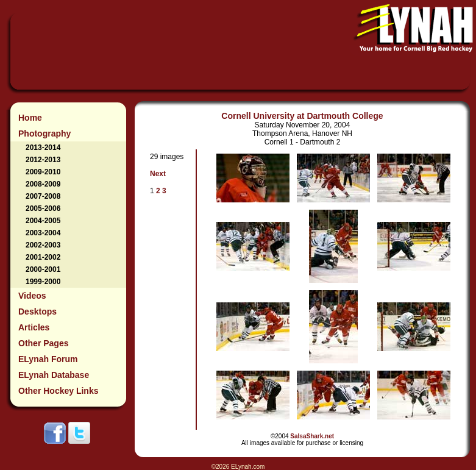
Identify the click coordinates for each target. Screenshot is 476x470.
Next (158, 174)
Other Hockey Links (59, 391)
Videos (32, 296)
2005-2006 (43, 208)
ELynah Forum (48, 359)
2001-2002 (43, 257)
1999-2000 (43, 282)
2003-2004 (43, 233)
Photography (44, 134)
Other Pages (43, 343)
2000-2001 (43, 269)
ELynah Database (54, 375)
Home (30, 118)
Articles (34, 327)
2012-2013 (43, 160)
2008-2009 (43, 184)
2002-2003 (43, 245)
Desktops (37, 312)
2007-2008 (43, 196)
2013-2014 (43, 148)
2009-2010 (43, 172)
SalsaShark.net (312, 436)
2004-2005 (43, 221)
